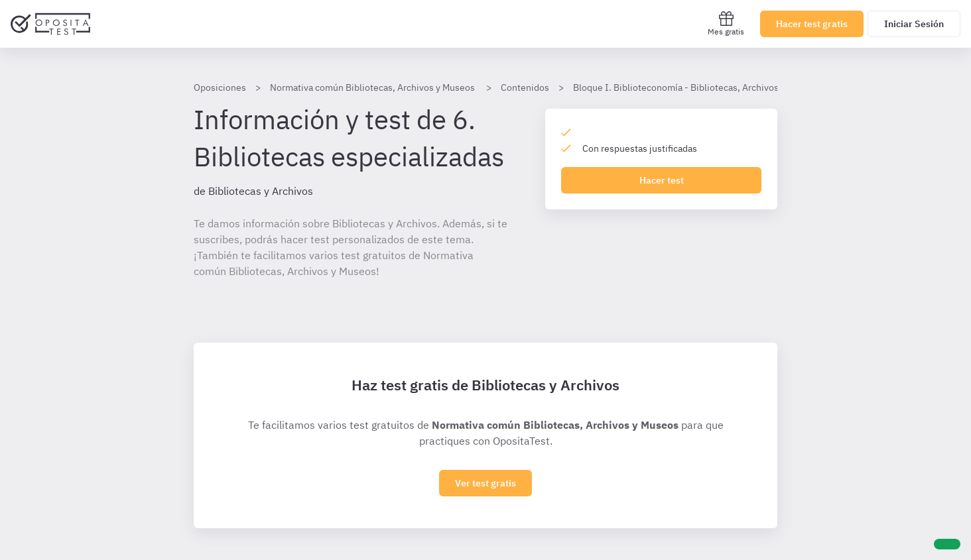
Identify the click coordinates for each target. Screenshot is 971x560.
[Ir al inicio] (50, 24)
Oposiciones (220, 87)
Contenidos (525, 87)
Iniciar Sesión (914, 24)
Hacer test (662, 180)
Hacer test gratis (812, 24)
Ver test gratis (486, 483)
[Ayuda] (947, 544)
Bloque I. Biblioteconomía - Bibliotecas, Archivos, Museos (694, 87)
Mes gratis (726, 24)
